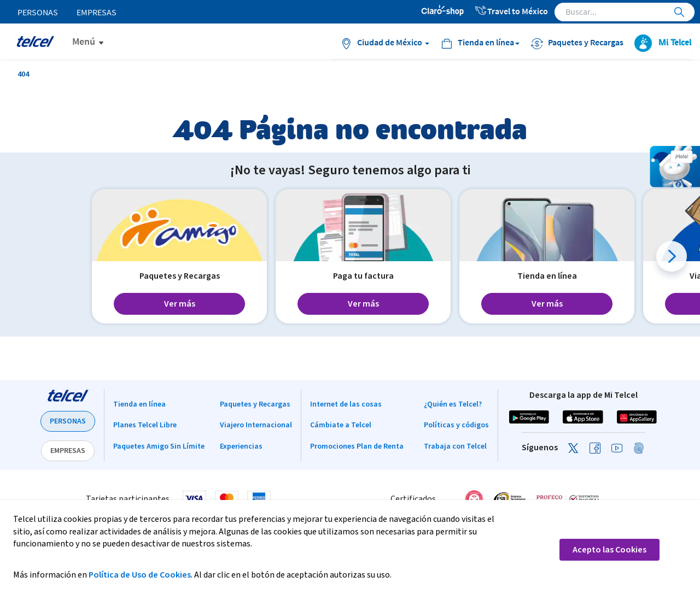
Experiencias (241, 446)
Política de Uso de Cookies (140, 575)
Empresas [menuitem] (97, 12)
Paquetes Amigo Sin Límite (159, 446)
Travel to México (511, 11)
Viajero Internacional (256, 425)
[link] (631, 499)
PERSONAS (68, 421)
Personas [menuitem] (38, 12)
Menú (84, 41)
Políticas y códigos (456, 425)
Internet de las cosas (346, 404)
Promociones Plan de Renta (357, 446)
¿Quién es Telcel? (453, 404)
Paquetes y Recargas (255, 404)
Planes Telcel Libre (145, 425)
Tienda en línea (139, 404)
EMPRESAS (68, 451)
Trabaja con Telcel (455, 446)
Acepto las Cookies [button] (609, 550)
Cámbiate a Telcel (341, 425)
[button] (672, 256)
